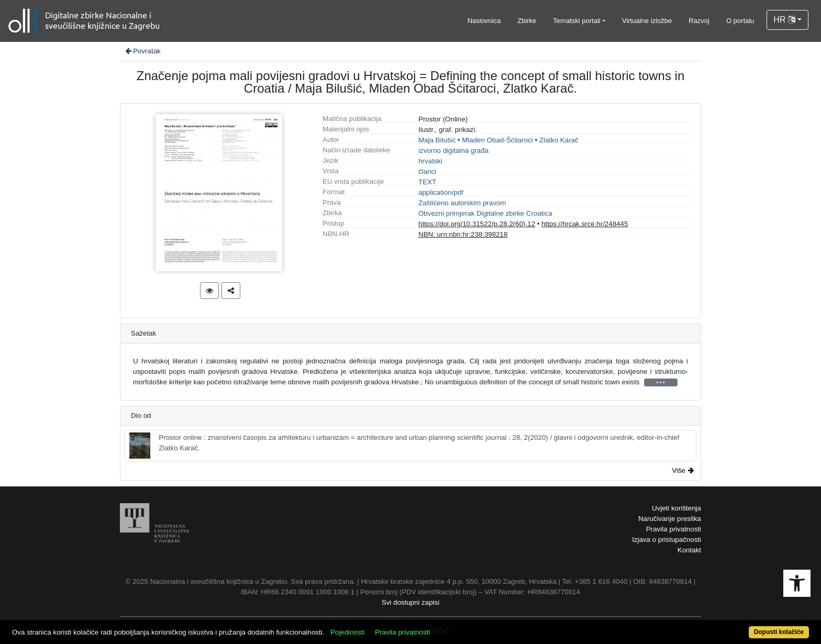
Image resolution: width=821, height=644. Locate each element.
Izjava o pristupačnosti (667, 540)
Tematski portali (576, 21)
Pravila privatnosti (674, 529)
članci (427, 171)
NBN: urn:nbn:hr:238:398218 (463, 234)
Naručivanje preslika (670, 519)
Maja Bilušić (437, 140)
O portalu (740, 21)
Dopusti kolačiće (779, 632)
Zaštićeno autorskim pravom (462, 203)
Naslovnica (484, 21)
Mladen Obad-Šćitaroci (497, 140)
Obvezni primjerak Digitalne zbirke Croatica (485, 213)
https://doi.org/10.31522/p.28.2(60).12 (477, 224)
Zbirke (527, 21)
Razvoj (699, 21)
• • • (661, 382)
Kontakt (689, 550)
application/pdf (441, 192)
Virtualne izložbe (647, 21)
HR (784, 20)
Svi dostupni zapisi (410, 602)
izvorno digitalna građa (453, 151)
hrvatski (430, 161)
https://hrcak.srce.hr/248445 (585, 224)
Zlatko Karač (559, 140)
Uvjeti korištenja (676, 508)
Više (683, 470)
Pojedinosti (347, 632)
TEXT (427, 182)
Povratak (142, 51)
